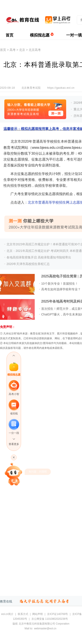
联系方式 (23, 614)
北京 (22, 50)
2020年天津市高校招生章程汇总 (28, 264)
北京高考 (35, 50)
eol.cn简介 (7, 614)
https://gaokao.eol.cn (61, 88)
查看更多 (14, 444)
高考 (13, 50)
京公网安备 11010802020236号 (50, 619)
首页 (10, 35)
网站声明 (38, 614)
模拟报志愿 (40, 35)
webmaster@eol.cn (45, 628)
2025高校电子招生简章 (59, 276)
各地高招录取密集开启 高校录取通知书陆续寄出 (39, 257)
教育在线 (6, 601)
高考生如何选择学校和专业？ (61, 289)
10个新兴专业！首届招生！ (60, 284)
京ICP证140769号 (57, 614)
